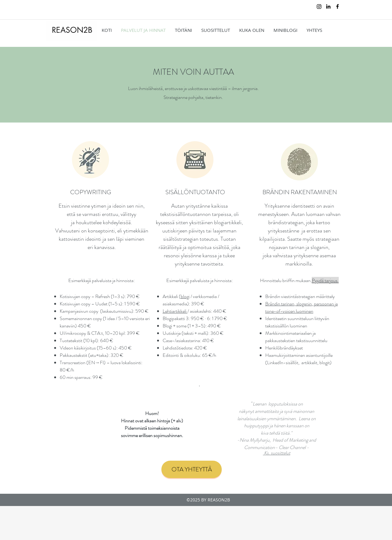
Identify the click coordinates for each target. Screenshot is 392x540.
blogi (185, 296)
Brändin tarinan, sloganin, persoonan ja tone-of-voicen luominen (302, 307)
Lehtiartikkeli (175, 311)
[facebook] (337, 6)
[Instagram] (319, 6)
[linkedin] (328, 6)
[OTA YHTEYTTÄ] (192, 469)
